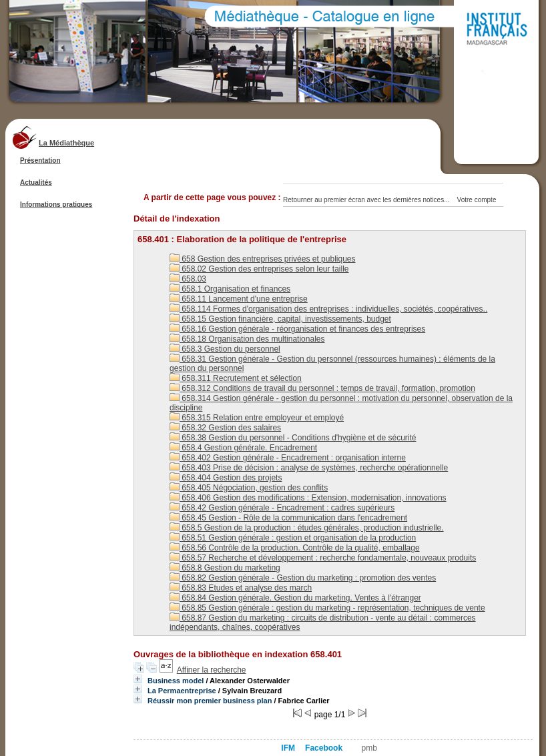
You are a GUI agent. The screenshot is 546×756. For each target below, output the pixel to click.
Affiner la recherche (212, 670)
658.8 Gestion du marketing (225, 568)
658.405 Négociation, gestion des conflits (249, 488)
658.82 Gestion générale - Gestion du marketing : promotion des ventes (303, 578)
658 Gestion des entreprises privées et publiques (263, 259)
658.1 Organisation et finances (230, 289)
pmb (369, 748)
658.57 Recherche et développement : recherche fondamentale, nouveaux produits (323, 558)
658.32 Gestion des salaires (225, 428)
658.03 (188, 279)
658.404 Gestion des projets (226, 478)
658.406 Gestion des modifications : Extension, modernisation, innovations (308, 498)
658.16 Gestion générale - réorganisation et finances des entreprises (297, 329)
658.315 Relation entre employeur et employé (257, 418)
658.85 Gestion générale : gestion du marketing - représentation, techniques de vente (327, 608)
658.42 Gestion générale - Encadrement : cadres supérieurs (282, 508)
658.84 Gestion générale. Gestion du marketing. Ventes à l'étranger (295, 598)
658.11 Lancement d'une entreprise (239, 299)
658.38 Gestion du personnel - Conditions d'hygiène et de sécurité (293, 438)
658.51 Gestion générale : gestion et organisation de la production (293, 538)
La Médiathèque (66, 143)
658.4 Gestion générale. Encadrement (243, 448)
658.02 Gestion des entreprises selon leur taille (259, 269)
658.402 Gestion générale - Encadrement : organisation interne (288, 458)
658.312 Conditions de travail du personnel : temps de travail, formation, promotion (322, 388)
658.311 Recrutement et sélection (236, 378)
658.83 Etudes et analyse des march (241, 588)
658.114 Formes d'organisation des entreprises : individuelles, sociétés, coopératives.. (328, 309)
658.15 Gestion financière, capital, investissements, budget (280, 319)
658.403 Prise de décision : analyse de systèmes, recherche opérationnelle (309, 468)
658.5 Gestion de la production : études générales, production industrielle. (307, 528)
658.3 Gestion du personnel (225, 349)
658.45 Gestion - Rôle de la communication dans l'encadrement (288, 518)
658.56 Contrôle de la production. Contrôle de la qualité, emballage (295, 548)
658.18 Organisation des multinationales (247, 339)
